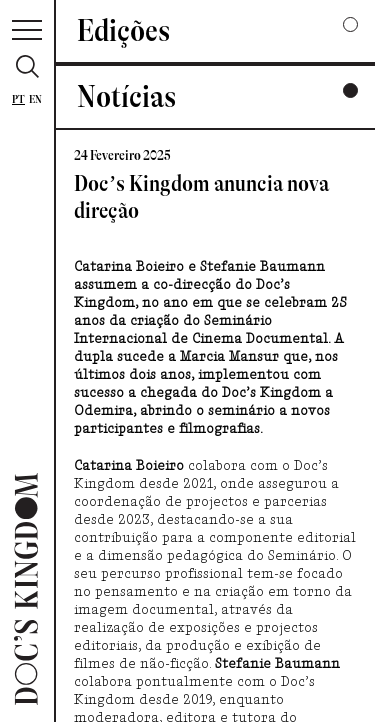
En (35, 99)
